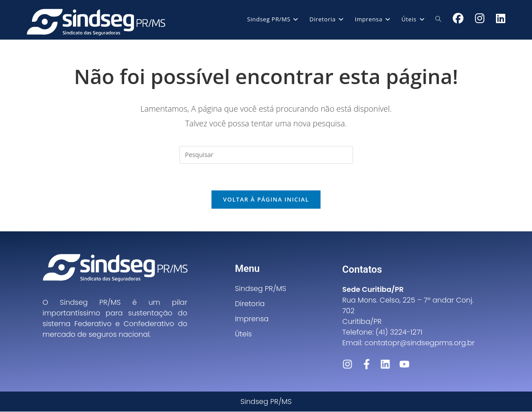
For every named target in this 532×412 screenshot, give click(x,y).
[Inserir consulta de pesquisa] (266, 155)
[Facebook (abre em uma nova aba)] (458, 18)
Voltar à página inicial (266, 200)
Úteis (244, 334)
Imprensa (252, 319)
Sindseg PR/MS (261, 289)
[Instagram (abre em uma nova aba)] (480, 18)
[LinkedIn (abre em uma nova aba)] (501, 18)
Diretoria (250, 304)
